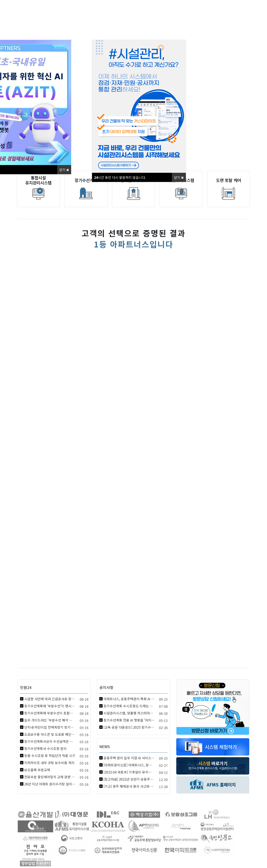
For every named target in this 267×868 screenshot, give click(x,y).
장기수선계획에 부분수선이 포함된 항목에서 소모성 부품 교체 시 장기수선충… (50, 713)
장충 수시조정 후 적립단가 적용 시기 (50, 756)
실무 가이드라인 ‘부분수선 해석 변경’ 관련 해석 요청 (50, 720)
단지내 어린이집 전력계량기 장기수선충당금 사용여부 (50, 727)
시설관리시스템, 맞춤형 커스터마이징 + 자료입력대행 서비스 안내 (129, 713)
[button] (247, 77)
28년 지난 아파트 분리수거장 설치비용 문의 (50, 784)
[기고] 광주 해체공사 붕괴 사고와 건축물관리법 (129, 786)
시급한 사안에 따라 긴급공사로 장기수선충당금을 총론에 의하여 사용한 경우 (50, 699)
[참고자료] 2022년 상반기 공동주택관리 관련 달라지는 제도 (129, 779)
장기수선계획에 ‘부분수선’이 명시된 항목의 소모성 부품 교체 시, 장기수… (50, 706)
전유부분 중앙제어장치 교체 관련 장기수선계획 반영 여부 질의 (50, 777)
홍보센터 (163, 33)
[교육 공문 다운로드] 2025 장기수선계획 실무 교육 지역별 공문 (129, 727)
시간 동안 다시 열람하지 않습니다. (120, 177)
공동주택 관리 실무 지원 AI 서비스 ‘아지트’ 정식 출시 (129, 758)
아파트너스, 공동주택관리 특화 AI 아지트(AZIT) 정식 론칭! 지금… (129, 699)
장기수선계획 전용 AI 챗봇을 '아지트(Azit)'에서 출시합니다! (129, 720)
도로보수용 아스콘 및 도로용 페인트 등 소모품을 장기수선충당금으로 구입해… (50, 734)
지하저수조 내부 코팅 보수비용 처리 (49, 763)
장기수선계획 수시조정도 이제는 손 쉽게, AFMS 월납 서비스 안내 (129, 706)
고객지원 (223, 33)
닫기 (64, 170)
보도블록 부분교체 (37, 770)
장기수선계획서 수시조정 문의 (45, 748)
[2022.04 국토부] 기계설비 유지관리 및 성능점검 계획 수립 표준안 (129, 772)
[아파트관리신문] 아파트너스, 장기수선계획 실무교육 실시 (129, 765)
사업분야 (104, 33)
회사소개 (44, 33)
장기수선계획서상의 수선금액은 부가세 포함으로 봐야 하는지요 (50, 741)
